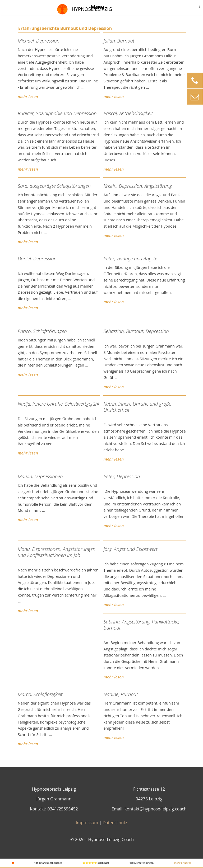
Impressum (87, 823)
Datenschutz (115, 823)
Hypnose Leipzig (92, 9)
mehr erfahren (183, 863)
